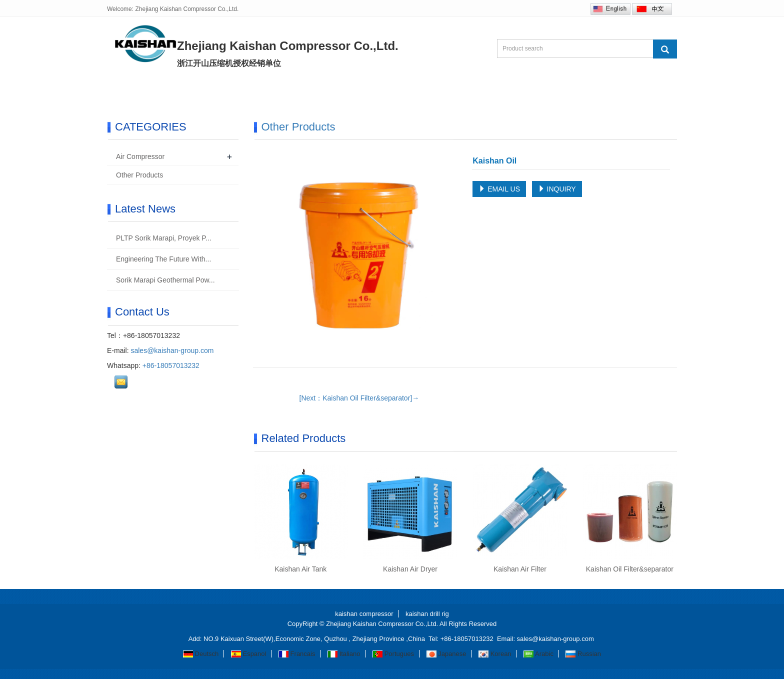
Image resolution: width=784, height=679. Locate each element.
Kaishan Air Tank (300, 569)
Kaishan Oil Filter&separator (630, 569)
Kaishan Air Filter (520, 569)
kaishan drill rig (427, 614)
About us (189, 91)
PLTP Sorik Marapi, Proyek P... (163, 238)
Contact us (531, 91)
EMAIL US (499, 189)
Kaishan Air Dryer (410, 569)
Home (133, 91)
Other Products (298, 127)
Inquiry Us (464, 91)
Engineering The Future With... (162, 259)
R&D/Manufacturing (381, 91)
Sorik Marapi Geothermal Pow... (164, 280)
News (306, 91)
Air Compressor (140, 156)
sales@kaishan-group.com (172, 350)
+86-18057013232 (171, 365)
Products (251, 91)
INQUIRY (557, 189)
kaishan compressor (364, 614)
